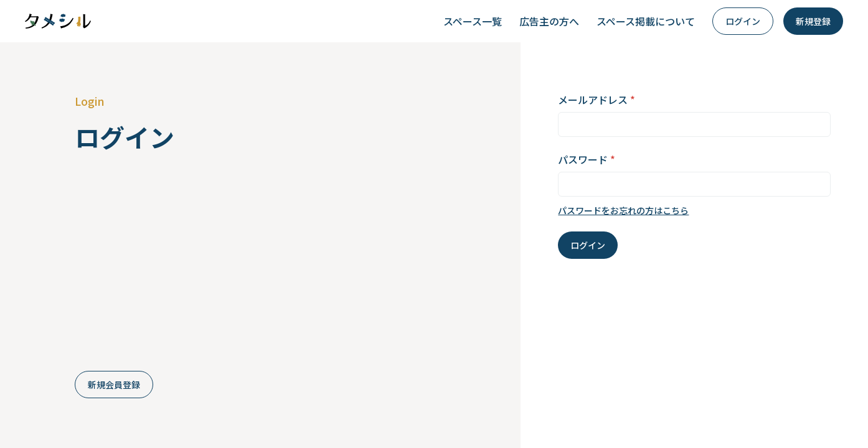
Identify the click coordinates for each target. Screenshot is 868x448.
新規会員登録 (114, 385)
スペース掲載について (646, 21)
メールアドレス (597, 100)
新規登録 (813, 21)
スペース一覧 (473, 21)
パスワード (587, 159)
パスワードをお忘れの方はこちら (623, 210)
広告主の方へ (549, 21)
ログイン (743, 21)
